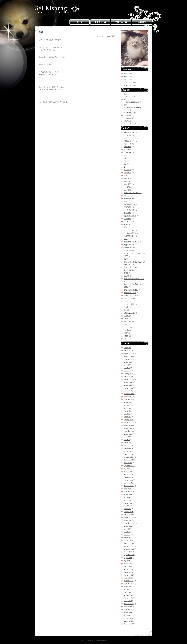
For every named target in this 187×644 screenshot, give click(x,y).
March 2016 (127, 448)
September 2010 (129, 610)
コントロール (128, 153)
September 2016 (129, 431)
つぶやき (127, 316)
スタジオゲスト (129, 230)
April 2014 (127, 506)
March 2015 (127, 477)
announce (127, 224)
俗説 (125, 201)
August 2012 (128, 558)
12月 (125, 164)
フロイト (127, 319)
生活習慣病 (128, 213)
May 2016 (127, 443)
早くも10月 (128, 170)
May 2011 (127, 592)
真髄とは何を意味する (131, 242)
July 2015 (127, 469)
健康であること (129, 141)
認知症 (126, 287)
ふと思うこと (128, 222)
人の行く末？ (128, 144)
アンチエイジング (130, 216)
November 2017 (129, 394)
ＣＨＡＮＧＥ (128, 270)
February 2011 (128, 598)
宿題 (125, 227)
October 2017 (128, 397)
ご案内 (126, 256)
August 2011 (128, 586)
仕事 (125, 324)
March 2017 (127, 417)
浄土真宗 (127, 276)
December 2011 (129, 581)
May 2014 (127, 503)
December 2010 (129, 604)
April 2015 (127, 474)
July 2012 (127, 561)
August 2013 (128, 526)
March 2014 (127, 509)
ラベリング (128, 82)
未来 (125, 74)
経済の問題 (128, 184)
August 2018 (128, 385)
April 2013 (127, 535)
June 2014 (127, 500)
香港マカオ (128, 322)
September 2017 (129, 399)
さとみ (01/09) (130, 97)
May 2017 (127, 411)
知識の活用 (128, 219)
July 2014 (127, 497)
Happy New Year (129, 245)
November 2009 (129, 624)
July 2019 (127, 365)
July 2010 (127, 615)
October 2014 (128, 489)
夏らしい (127, 178)
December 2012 (129, 546)
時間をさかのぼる (130, 296)
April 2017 (127, 414)
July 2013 (127, 529)
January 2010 (128, 621)
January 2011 (128, 601)
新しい (126, 79)
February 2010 (128, 618)
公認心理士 (128, 207)
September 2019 (129, 359)
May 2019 (127, 368)
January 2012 (128, 578)
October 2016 (128, 428)
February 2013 (128, 540)
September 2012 (129, 555)
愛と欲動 (127, 150)
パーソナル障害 (129, 304)
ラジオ (126, 301)
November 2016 (129, 425)
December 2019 (129, 353)
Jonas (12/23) (130, 118)
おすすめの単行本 (130, 233)
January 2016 (128, 454)
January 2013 (128, 543)
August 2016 (128, 434)
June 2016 (127, 440)
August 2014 (128, 494)
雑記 (125, 333)
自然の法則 (128, 173)
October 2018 (128, 382)
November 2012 (129, 549)
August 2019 (128, 362)
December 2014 (129, 486)
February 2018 (128, 388)
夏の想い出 (128, 147)
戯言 (125, 259)
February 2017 (128, 420)
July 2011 (127, 589)
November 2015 (129, 460)
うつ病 (126, 307)
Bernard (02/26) (131, 113)
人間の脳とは (128, 199)
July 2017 (127, 405)
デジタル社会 (128, 250)
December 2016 (129, 423)
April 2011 (127, 595)
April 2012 (127, 569)
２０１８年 (128, 135)
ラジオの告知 (128, 248)
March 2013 (127, 538)
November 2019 (129, 356)
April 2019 (127, 371)
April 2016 (127, 445)
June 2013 (127, 532)
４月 (125, 155)
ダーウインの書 (129, 210)
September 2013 (129, 523)
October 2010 (128, 607)
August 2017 (128, 402)
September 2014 (129, 492)
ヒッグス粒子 (128, 298)
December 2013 (129, 517)
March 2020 (127, 348)
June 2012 (127, 563)
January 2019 (128, 377)
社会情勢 (127, 187)
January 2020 (128, 351)
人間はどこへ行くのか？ (132, 193)
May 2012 (127, 566)
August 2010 (128, 612)
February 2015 (128, 480)
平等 (125, 239)
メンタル (127, 330)
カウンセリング (129, 313)
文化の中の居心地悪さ (131, 284)
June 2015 (127, 471)
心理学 (126, 273)
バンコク (127, 327)
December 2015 (129, 457)
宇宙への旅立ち (129, 132)
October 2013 (128, 520)
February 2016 (128, 451)
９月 (125, 138)
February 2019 (128, 374)
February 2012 (128, 575)
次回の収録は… (129, 236)
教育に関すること (130, 293)
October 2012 (128, 552)
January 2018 (128, 391)
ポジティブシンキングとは (133, 253)
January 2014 (128, 515)
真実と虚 (127, 181)
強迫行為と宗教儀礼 (131, 290)
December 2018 (129, 379)
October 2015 (128, 463)
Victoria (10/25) (131, 123)
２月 (125, 161)
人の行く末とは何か (131, 267)
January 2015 (128, 483)
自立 (125, 196)
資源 (41, 32)
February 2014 (128, 512)
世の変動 (127, 190)
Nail (125, 310)
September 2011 (129, 584)
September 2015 (129, 466)
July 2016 (127, 437)
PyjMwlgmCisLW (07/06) (134, 107)
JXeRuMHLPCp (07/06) (133, 102)
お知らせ (127, 336)
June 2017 (127, 408)
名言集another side (130, 204)
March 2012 (127, 572)
